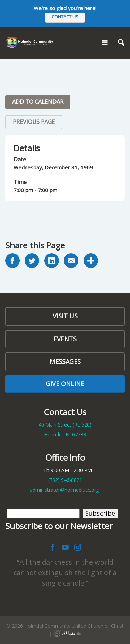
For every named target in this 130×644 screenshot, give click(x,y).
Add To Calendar (38, 102)
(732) (65, 480)
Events (65, 339)
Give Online (65, 384)
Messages (65, 361)
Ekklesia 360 (67, 634)
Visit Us (65, 316)
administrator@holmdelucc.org (64, 490)
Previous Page (34, 122)
